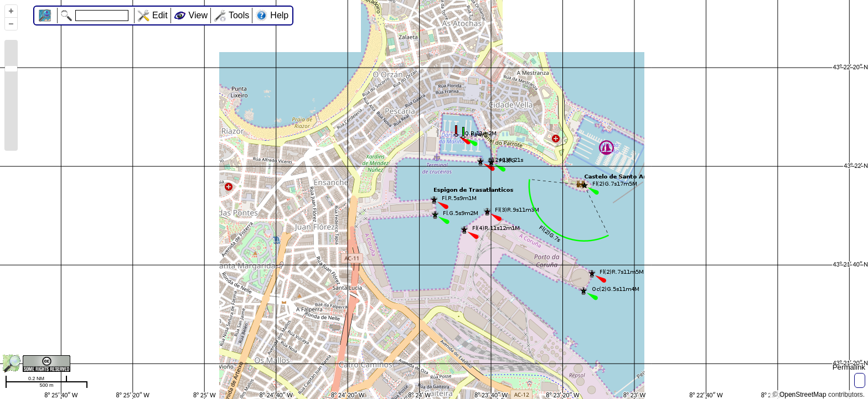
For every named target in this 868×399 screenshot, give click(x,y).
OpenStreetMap (803, 395)
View (198, 15)
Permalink (849, 367)
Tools (239, 15)
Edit (160, 15)
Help (279, 15)
